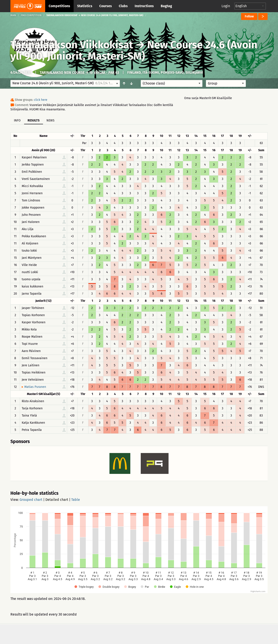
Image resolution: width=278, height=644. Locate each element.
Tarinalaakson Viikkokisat (72, 45)
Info (17, 120)
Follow (249, 16)
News (50, 120)
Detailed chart (57, 500)
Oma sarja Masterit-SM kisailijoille (208, 98)
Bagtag (166, 6)
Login (226, 6)
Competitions (59, 6)
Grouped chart (31, 500)
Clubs (123, 6)
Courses (106, 6)
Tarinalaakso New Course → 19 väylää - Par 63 (79, 72)
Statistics (85, 6)
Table (76, 500)
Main (13, 15)
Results (34, 120)
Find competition (31, 15)
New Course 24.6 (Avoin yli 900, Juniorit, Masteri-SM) (134, 50)
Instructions (144, 6)
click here (41, 100)
